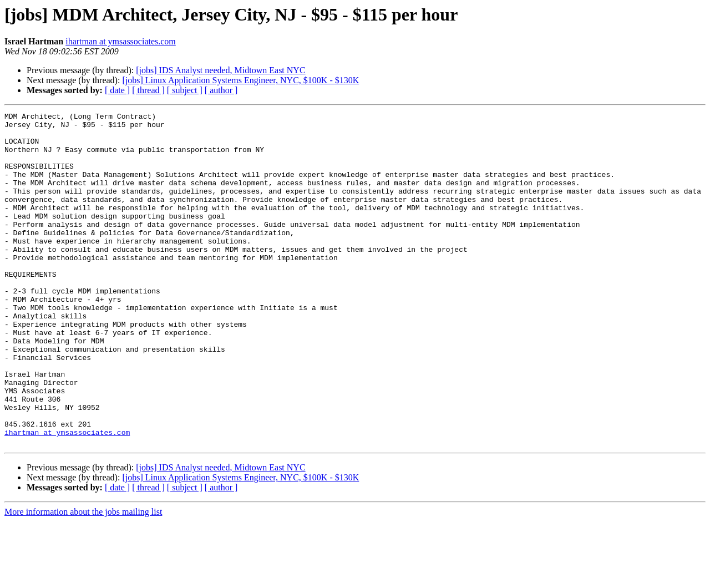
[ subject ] (185, 90)
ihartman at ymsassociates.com (121, 41)
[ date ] (117, 90)
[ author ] (221, 90)
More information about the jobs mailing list (83, 578)
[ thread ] (148, 90)
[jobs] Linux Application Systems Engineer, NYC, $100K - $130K (240, 80)
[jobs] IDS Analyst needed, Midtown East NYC (220, 70)
